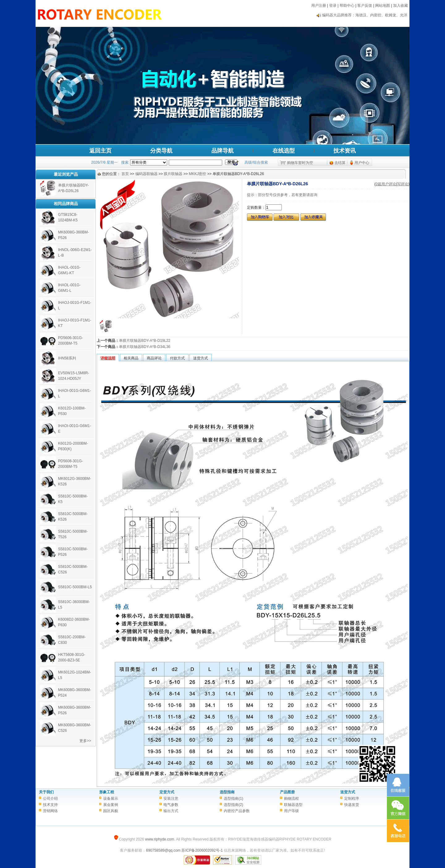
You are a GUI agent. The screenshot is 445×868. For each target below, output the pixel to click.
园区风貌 (111, 811)
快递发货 (352, 805)
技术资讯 (345, 151)
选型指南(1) (233, 799)
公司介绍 (50, 799)
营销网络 (50, 811)
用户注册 (319, 6)
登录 (333, 6)
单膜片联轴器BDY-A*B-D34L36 (145, 347)
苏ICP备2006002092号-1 (202, 850)
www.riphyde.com (159, 839)
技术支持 (50, 805)
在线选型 (284, 151)
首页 (125, 174)
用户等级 (291, 811)
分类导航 (161, 151)
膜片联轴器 (173, 174)
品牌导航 (222, 151)
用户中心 (362, 163)
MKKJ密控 (197, 174)
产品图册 (287, 792)
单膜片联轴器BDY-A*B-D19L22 (145, 341)
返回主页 (100, 151)
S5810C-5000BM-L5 (75, 587)
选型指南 (227, 792)
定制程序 (352, 799)
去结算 (340, 163)
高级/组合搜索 (256, 162)
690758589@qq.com (163, 850)
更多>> (85, 741)
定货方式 (167, 792)
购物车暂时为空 (300, 163)
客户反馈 (365, 6)
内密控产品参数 (237, 811)
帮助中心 (347, 6)
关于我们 (46, 792)
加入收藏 (400, 6)
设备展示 (111, 799)
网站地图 (383, 6)
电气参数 (171, 805)
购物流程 (291, 799)
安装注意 (171, 799)
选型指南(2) (233, 805)
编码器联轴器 (146, 174)
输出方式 (171, 811)
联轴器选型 (293, 805)
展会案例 (111, 805)
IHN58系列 (67, 358)
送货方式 (348, 792)
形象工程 (107, 792)
